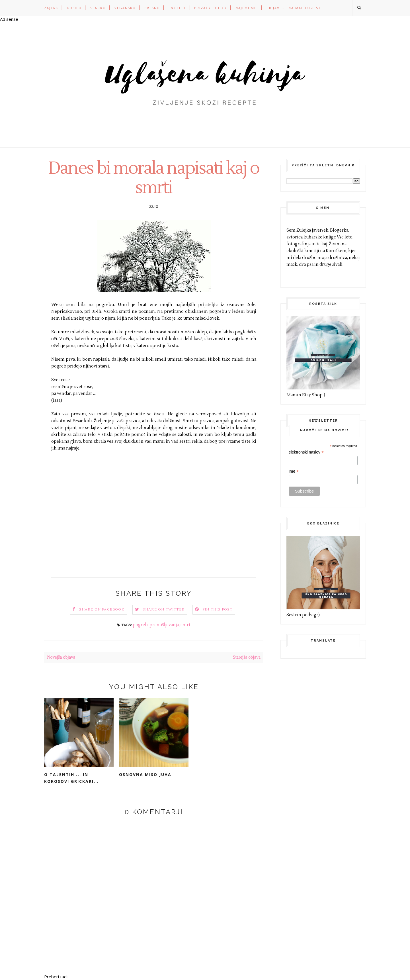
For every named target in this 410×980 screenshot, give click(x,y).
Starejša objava (247, 657)
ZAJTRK (51, 8)
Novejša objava (61, 657)
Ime (294, 471)
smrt (185, 625)
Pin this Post (218, 610)
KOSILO (74, 8)
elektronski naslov (306, 452)
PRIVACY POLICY (211, 8)
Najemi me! (247, 8)
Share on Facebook (102, 610)
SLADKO (98, 8)
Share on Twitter (164, 610)
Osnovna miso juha (145, 774)
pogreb (140, 625)
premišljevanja (164, 625)
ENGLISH (177, 8)
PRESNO (152, 8)
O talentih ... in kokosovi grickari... (71, 778)
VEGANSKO (125, 8)
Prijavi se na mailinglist (294, 8)
